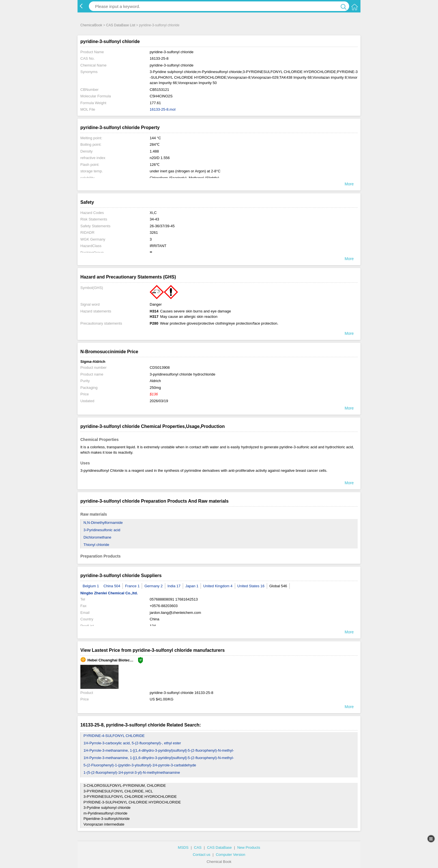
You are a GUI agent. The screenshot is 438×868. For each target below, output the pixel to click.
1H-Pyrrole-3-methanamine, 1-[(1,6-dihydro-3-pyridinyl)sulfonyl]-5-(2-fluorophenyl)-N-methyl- (159, 758)
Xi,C (153, 213)
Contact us (201, 855)
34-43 (154, 219)
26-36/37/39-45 (162, 226)
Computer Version (231, 855)
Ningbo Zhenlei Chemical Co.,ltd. (109, 593)
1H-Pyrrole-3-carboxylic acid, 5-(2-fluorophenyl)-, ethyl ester (132, 743)
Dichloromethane (97, 537)
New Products (249, 847)
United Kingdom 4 (218, 586)
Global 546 (278, 586)
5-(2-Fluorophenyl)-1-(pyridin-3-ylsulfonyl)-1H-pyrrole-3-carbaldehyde (140, 765)
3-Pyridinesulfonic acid (102, 530)
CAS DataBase (219, 847)
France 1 (132, 586)
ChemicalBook (91, 25)
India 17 (174, 586)
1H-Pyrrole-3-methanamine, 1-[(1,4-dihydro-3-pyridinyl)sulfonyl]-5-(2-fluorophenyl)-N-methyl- (159, 750)
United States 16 (251, 586)
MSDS (183, 847)
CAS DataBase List (121, 25)
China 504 (112, 586)
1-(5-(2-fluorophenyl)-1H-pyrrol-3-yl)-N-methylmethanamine (132, 772)
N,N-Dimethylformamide (103, 523)
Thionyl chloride (96, 545)
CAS (198, 847)
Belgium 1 (91, 586)
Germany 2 (153, 586)
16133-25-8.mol (163, 109)
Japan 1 (192, 586)
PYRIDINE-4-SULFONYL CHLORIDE (114, 736)
